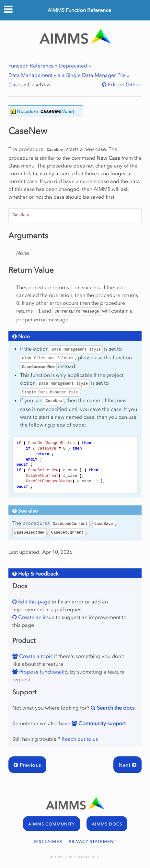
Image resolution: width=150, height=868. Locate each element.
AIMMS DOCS (107, 824)
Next (127, 765)
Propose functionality (43, 672)
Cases (16, 84)
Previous (27, 765)
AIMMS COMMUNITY (52, 824)
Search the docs (115, 708)
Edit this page (34, 601)
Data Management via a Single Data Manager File (67, 75)
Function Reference (31, 66)
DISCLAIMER (48, 842)
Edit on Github (124, 84)
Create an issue (36, 617)
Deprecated (73, 66)
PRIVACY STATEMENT (92, 842)
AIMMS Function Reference (79, 10)
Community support (101, 723)
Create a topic (35, 656)
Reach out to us (80, 739)
